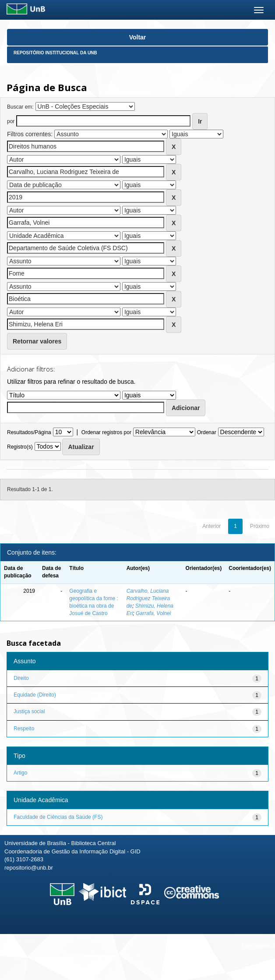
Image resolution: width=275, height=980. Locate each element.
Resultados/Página (29, 432)
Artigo (20, 773)
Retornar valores (37, 341)
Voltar (138, 37)
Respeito (24, 729)
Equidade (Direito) (35, 695)
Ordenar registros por (106, 432)
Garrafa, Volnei (153, 613)
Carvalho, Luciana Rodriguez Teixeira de (148, 598)
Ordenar (207, 432)
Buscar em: (20, 107)
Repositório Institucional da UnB (55, 53)
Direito (21, 678)
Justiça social (29, 711)
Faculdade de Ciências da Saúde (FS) (58, 817)
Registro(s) (20, 447)
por (11, 121)
